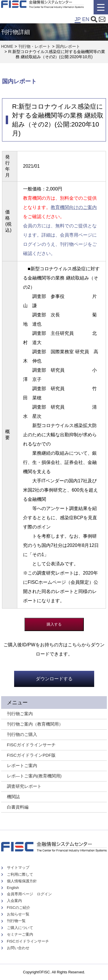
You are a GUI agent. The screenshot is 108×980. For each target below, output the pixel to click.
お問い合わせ (18, 948)
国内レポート (68, 46)
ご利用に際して (20, 874)
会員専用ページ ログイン (29, 894)
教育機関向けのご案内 (74, 207)
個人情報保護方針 (22, 881)
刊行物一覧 (16, 921)
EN (86, 19)
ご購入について (20, 928)
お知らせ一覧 (18, 914)
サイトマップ (18, 867)
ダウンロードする (54, 679)
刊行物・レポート (35, 46)
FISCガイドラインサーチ (28, 941)
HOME (7, 46)
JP (78, 19)
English (13, 888)
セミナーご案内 (20, 934)
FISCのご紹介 (19, 908)
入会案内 (14, 901)
